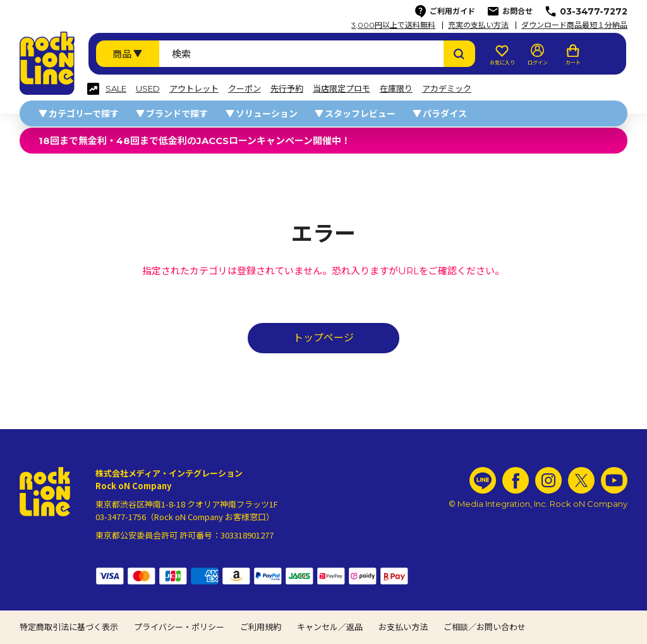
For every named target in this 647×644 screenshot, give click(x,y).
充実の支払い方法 (478, 25)
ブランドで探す (177, 114)
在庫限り (396, 89)
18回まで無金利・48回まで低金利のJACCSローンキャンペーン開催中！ (195, 141)
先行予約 (287, 89)
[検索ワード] (301, 54)
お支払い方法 (403, 627)
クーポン (245, 89)
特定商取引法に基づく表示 (69, 627)
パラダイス (445, 114)
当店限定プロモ (342, 89)
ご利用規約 (261, 627)
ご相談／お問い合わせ (485, 627)
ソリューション (267, 114)
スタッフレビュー (360, 114)
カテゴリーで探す (84, 114)
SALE (116, 89)
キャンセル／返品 (330, 627)
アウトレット (194, 89)
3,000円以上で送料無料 (393, 25)
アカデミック (447, 89)
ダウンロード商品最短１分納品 (574, 25)
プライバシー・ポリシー (179, 627)
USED (148, 89)
